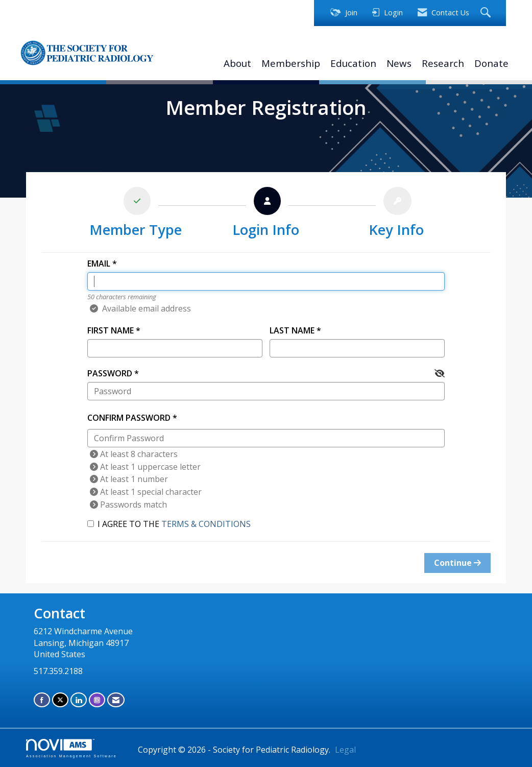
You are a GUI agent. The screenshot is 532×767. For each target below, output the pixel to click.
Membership (291, 63)
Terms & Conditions (206, 524)
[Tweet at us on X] (60, 700)
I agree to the (169, 524)
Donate (491, 63)
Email (99, 263)
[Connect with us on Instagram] (97, 700)
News (399, 63)
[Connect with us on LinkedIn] (79, 700)
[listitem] (136, 215)
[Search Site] (487, 13)
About (237, 63)
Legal (345, 750)
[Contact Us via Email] (116, 700)
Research (443, 63)
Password (110, 373)
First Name (111, 330)
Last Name (292, 330)
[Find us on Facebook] (42, 700)
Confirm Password (129, 418)
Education (353, 63)
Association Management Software (71, 748)
